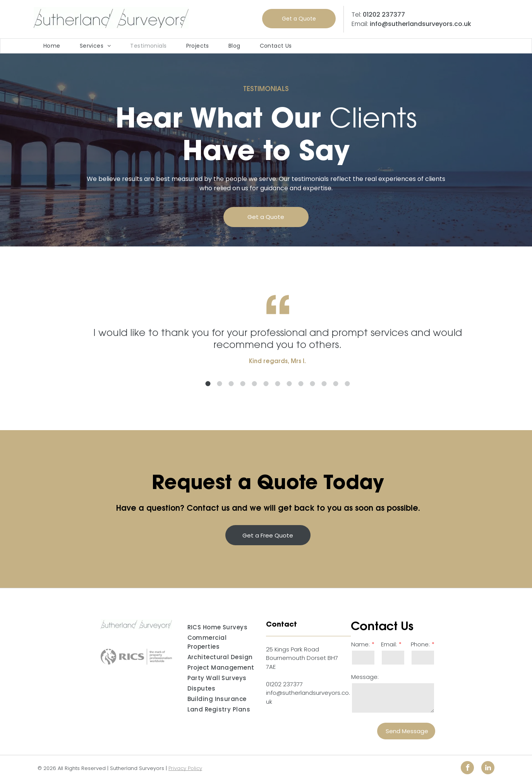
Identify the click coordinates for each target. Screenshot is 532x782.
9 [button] (313, 384)
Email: (389, 644)
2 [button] (232, 384)
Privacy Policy (185, 768)
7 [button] (290, 384)
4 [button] (255, 384)
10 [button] (325, 384)
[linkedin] (488, 769)
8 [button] (302, 384)
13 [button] (360, 384)
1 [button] (220, 384)
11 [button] (336, 384)
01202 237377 (384, 15)
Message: (365, 677)
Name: (360, 644)
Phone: (420, 644)
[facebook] (467, 769)
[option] (290, 350)
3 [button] (244, 384)
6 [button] (278, 384)
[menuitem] (52, 46)
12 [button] (348, 384)
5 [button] (267, 384)
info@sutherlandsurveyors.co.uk (420, 24)
